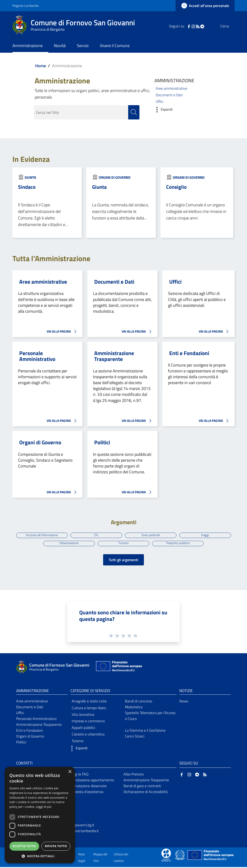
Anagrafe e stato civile (89, 702)
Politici (102, 442)
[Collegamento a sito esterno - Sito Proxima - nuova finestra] (166, 856)
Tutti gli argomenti (123, 561)
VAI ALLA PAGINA (63, 332)
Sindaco (27, 187)
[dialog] (40, 815)
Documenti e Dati (169, 95)
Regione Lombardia (26, 6)
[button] (162, 110)
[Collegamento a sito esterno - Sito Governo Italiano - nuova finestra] (180, 856)
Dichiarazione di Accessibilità (146, 793)
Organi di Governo (115, 178)
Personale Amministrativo (37, 356)
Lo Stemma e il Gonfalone (145, 731)
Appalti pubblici (83, 729)
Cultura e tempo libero (89, 709)
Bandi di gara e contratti (142, 787)
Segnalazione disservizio (88, 787)
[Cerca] (229, 26)
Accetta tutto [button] (24, 846)
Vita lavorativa (83, 715)
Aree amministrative (171, 88)
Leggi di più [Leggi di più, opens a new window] (44, 807)
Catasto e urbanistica (88, 735)
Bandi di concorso (138, 702)
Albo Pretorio (134, 775)
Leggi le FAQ (79, 775)
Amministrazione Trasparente (114, 356)
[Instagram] (184, 26)
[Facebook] (180, 26)
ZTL (96, 535)
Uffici (159, 101)
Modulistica (134, 708)
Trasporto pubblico (179, 544)
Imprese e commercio (88, 722)
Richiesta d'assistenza (86, 793)
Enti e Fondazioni (189, 353)
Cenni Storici (135, 737)
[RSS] (188, 26)
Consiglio (176, 187)
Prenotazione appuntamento (92, 781)
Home (41, 66)
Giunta (30, 178)
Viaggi (207, 535)
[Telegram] (193, 26)
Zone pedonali (151, 535)
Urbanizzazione (68, 544)
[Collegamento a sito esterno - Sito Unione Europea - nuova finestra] (118, 668)
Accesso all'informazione (41, 535)
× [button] (70, 772)
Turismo (124, 544)
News (184, 702)
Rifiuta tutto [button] (56, 846)
